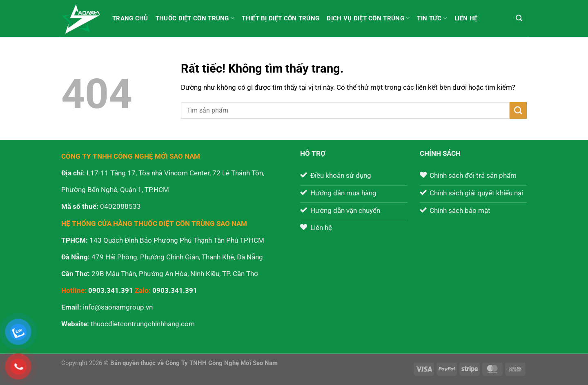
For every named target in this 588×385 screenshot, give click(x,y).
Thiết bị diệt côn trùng (281, 18)
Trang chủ (130, 18)
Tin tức (432, 18)
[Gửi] (518, 110)
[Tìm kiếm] (519, 18)
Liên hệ (466, 18)
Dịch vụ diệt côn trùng (368, 18)
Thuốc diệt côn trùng (195, 18)
